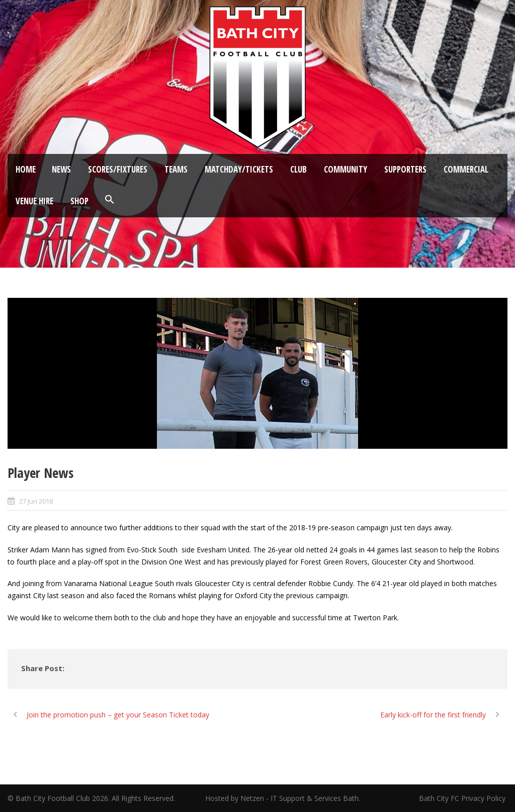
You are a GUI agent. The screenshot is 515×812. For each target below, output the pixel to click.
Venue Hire (34, 201)
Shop (79, 201)
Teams (176, 169)
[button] (110, 200)
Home (26, 169)
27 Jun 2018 (36, 501)
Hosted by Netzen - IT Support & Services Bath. (283, 798)
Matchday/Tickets (239, 169)
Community (346, 169)
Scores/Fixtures (118, 169)
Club (298, 169)
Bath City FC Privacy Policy (463, 798)
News (61, 169)
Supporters (405, 169)
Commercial (466, 169)
